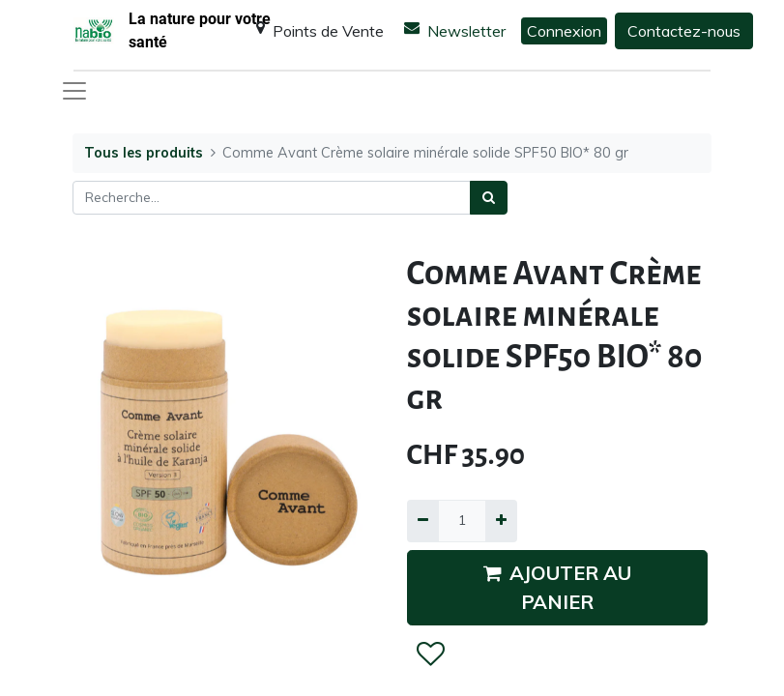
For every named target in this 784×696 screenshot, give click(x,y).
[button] (430, 654)
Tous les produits (144, 153)
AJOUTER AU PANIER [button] (557, 587)
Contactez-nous (684, 31)
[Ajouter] (501, 521)
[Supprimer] (423, 521)
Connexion (564, 31)
